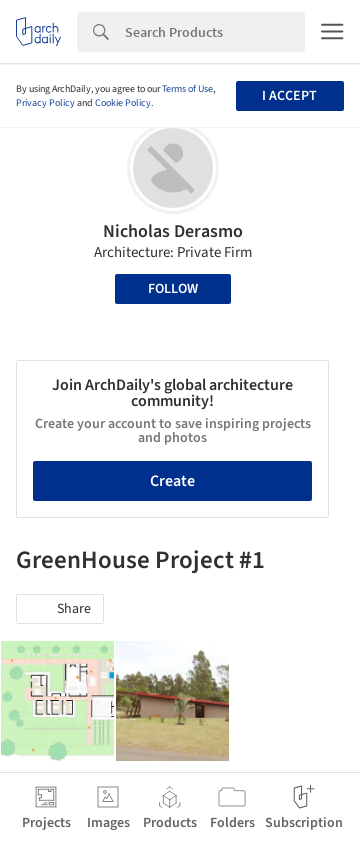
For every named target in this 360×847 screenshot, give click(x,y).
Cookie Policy (123, 103)
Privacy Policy (45, 103)
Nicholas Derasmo (173, 231)
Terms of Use (187, 89)
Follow (173, 289)
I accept (289, 96)
